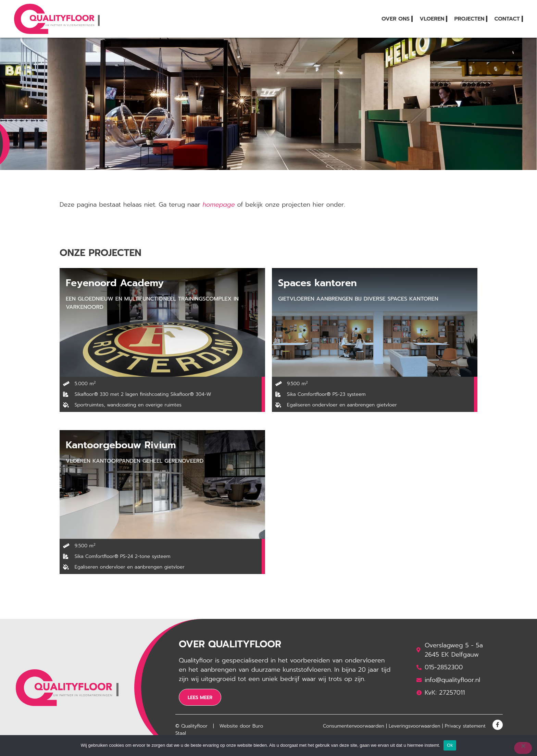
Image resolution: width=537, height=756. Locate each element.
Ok (450, 745)
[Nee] (523, 748)
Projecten (469, 19)
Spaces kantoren (317, 283)
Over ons (396, 19)
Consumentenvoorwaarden (354, 726)
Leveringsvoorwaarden (415, 726)
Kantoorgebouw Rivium (121, 445)
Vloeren (432, 19)
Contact (507, 19)
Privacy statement (465, 726)
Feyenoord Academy (115, 283)
